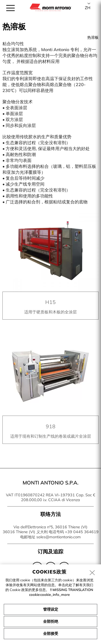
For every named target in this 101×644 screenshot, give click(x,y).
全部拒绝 (51, 621)
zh (88, 8)
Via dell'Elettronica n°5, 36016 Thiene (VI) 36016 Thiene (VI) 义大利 (45, 529)
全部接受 (51, 634)
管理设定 (51, 609)
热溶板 (93, 37)
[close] (92, 573)
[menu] (11, 8)
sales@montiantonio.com (59, 537)
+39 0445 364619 (82, 532)
